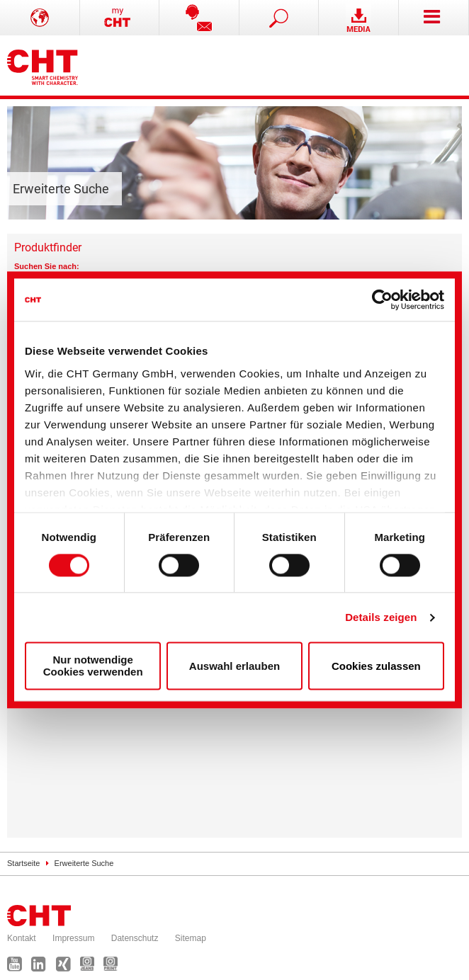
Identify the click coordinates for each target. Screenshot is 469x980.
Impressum (73, 938)
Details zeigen (381, 617)
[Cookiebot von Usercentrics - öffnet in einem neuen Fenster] (382, 300)
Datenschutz (135, 938)
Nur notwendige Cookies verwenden (93, 666)
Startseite (23, 863)
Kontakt (22, 938)
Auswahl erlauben (234, 666)
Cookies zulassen (376, 666)
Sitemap (191, 938)
